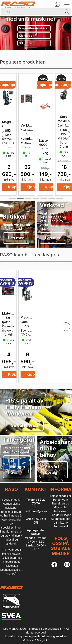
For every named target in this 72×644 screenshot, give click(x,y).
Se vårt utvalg (25, 425)
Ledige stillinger (61, 515)
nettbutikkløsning (44, 636)
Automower (61, 511)
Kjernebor (27, 36)
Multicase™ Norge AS (36, 640)
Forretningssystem (17, 636)
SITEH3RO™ (28, 43)
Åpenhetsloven (61, 519)
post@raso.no (41, 511)
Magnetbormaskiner (34, 28)
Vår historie (61, 523)
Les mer (16, 238)
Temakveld (61, 526)
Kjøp (31, 187)
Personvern (61, 500)
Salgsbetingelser (61, 496)
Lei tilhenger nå (17, 467)
